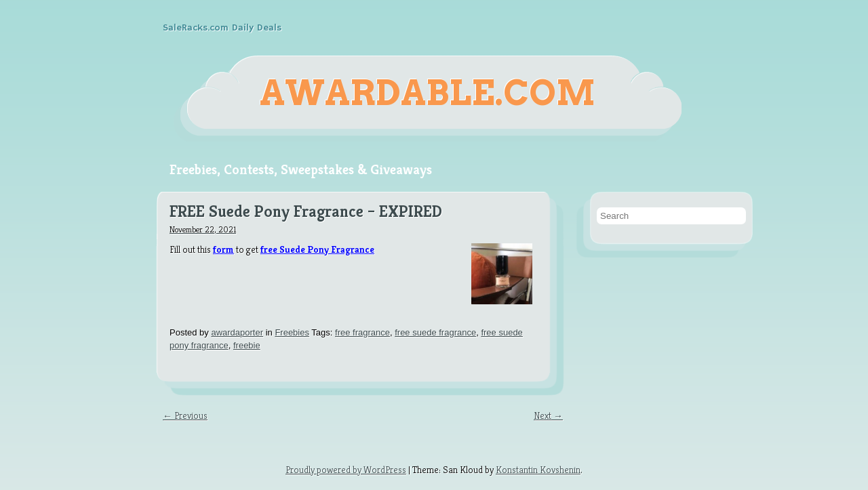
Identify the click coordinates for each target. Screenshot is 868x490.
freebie (247, 345)
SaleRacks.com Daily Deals (222, 28)
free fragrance (362, 332)
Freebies (292, 332)
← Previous (185, 415)
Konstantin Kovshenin (538, 470)
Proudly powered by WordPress (346, 470)
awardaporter (237, 332)
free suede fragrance (435, 332)
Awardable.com (428, 93)
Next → (548, 415)
